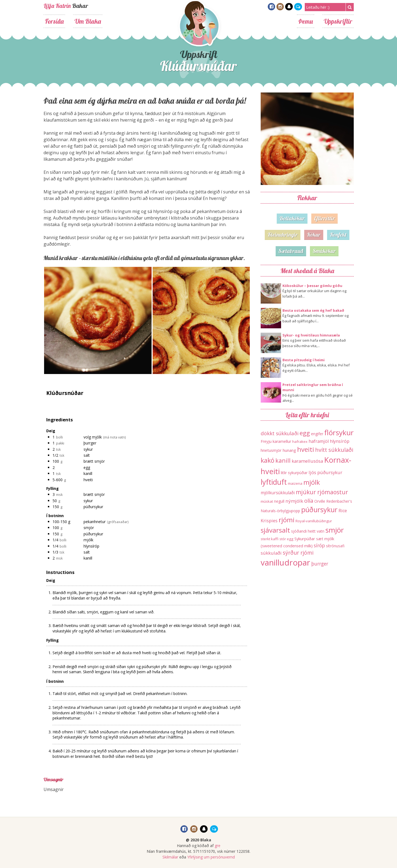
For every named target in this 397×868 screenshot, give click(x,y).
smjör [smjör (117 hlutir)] (335, 530)
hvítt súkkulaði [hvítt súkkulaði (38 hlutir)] (334, 450)
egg (87, 467)
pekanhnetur (95, 522)
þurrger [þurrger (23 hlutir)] (320, 564)
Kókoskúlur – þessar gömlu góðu (312, 286)
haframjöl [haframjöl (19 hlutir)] (319, 441)
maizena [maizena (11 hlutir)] (295, 483)
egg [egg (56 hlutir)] (305, 433)
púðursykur (93, 507)
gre (218, 846)
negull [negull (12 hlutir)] (279, 501)
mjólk (88, 540)
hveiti (88, 480)
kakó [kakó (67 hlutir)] (267, 460)
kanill (88, 473)
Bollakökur (292, 218)
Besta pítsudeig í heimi (304, 360)
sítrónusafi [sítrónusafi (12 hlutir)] (335, 546)
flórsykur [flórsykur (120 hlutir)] (339, 433)
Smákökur (324, 251)
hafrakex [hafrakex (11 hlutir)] (300, 441)
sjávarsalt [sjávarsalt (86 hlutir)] (275, 530)
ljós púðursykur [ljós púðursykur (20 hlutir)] (325, 472)
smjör (89, 528)
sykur (88, 449)
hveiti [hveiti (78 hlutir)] (306, 449)
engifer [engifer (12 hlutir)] (317, 434)
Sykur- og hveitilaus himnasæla (311, 335)
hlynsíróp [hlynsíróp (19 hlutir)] (340, 441)
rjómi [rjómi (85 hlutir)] (287, 520)
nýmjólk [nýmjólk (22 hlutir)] (294, 501)
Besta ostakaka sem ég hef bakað (313, 310)
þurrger (90, 443)
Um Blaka (88, 21)
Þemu (306, 21)
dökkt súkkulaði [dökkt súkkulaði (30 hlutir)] (280, 433)
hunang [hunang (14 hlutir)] (289, 450)
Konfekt (338, 235)
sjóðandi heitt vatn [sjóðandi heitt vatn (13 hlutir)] (308, 531)
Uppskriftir (338, 21)
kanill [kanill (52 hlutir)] (283, 460)
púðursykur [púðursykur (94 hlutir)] (319, 509)
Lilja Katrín (57, 6)
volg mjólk (93, 437)
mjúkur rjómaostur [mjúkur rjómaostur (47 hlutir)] (322, 492)
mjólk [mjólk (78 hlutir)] (312, 482)
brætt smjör (94, 461)
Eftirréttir (324, 218)
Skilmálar (170, 857)
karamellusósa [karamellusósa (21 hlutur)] (307, 461)
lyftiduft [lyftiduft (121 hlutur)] (274, 482)
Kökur (314, 235)
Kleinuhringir (283, 235)
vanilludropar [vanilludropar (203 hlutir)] (285, 563)
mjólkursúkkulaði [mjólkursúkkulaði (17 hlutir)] (278, 493)
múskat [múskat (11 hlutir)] (267, 501)
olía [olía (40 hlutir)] (309, 501)
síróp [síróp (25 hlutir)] (319, 545)
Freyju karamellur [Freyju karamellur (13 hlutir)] (276, 441)
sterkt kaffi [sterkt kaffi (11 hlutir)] (270, 539)
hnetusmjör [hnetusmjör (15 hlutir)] (271, 450)
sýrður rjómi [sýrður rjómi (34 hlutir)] (298, 553)
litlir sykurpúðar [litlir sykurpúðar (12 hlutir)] (294, 473)
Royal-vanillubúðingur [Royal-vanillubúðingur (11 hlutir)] (314, 521)
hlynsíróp (91, 546)
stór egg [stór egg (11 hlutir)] (286, 539)
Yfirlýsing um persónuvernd (211, 857)
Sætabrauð (291, 251)
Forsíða (54, 21)
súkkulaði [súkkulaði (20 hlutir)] (271, 553)
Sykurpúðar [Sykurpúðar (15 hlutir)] (305, 539)
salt (87, 455)
